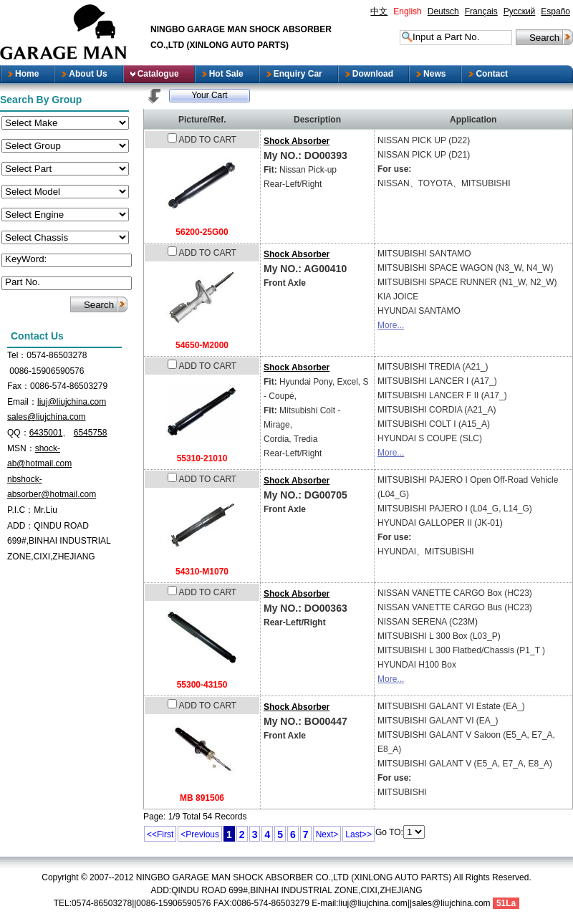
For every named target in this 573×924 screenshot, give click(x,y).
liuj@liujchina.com (72, 402)
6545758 (91, 433)
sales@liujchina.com (47, 417)
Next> (327, 834)
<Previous (200, 834)
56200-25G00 (202, 232)
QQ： (18, 433)
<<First (160, 834)
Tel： (17, 355)
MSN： (21, 448)
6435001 (46, 433)
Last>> (358, 834)
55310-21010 (202, 458)
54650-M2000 (202, 345)
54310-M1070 (202, 572)
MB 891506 (202, 798)
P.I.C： (20, 510)
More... (391, 325)
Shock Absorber (297, 141)
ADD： (20, 526)
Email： (22, 402)
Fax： (19, 386)
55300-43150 (202, 685)
